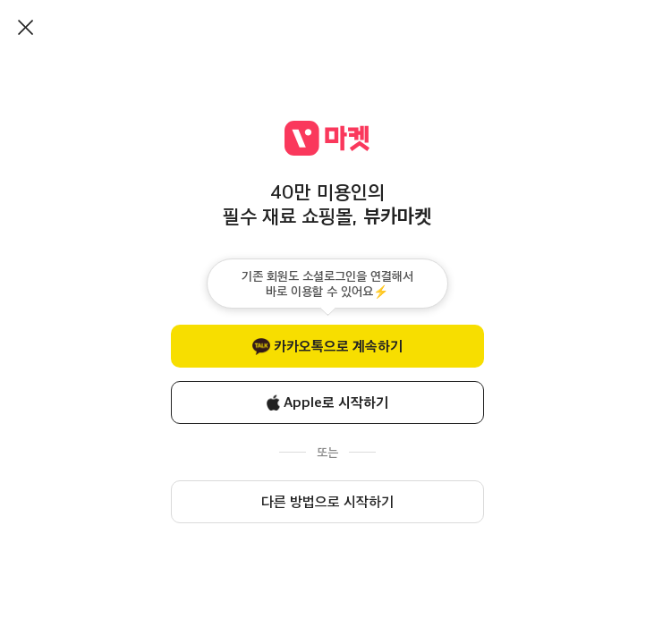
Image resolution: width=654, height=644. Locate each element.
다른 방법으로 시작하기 (327, 501)
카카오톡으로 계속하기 (338, 346)
